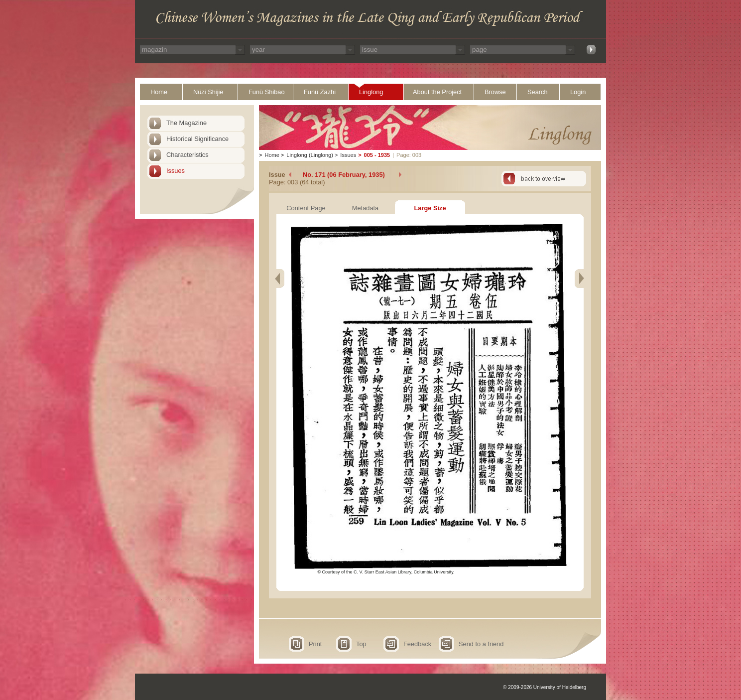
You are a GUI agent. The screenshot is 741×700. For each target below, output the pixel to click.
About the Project (437, 92)
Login (578, 92)
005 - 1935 (377, 155)
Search (538, 92)
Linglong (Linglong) (310, 155)
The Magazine (186, 123)
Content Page (306, 208)
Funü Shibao (267, 92)
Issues (176, 171)
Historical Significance (197, 139)
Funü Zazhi (320, 92)
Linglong (371, 92)
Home (159, 92)
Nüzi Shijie (208, 92)
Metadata (365, 208)
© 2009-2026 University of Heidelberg (545, 687)
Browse (495, 92)
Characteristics (187, 155)
